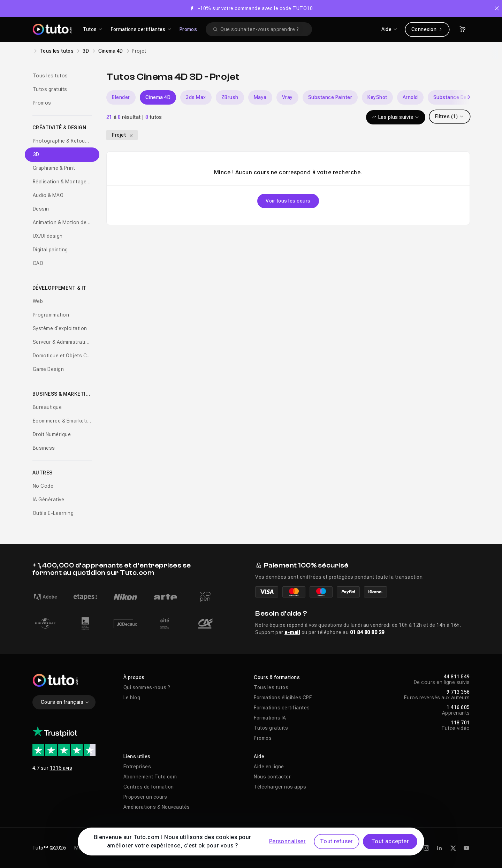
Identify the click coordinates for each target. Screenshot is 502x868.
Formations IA (270, 718)
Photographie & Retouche (62, 141)
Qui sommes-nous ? (147, 687)
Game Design (48, 369)
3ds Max (196, 97)
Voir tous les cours (288, 201)
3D (86, 51)
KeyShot (377, 97)
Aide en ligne (269, 767)
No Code (43, 486)
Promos (188, 29)
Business (44, 448)
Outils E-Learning (53, 513)
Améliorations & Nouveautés (157, 807)
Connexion (427, 29)
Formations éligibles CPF (283, 698)
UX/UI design (48, 236)
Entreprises (137, 767)
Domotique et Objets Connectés (62, 356)
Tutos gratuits (50, 89)
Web (38, 301)
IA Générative (49, 500)
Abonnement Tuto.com (150, 777)
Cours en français (65, 702)
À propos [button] (134, 677)
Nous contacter (272, 777)
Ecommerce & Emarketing (62, 421)
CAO (38, 263)
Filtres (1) (450, 116)
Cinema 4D (111, 51)
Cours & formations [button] (277, 677)
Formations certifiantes (282, 708)
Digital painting (50, 250)
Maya (260, 97)
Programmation (51, 315)
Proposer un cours (145, 797)
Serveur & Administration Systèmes (62, 342)
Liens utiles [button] (137, 756)
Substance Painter (330, 97)
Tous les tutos (57, 51)
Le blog (132, 698)
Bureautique (47, 407)
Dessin (41, 209)
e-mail (292, 632)
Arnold (410, 97)
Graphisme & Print (54, 168)
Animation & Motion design (62, 222)
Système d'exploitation (60, 328)
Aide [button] (259, 756)
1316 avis (61, 768)
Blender (121, 97)
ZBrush (230, 97)
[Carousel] (288, 97)
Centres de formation (149, 787)
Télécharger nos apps (280, 787)
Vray (287, 97)
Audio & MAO (48, 195)
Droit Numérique (52, 434)
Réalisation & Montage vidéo (62, 182)
